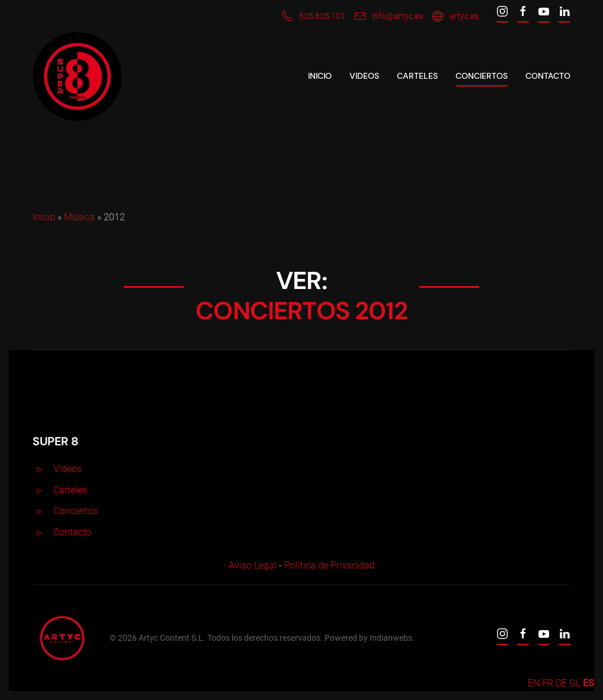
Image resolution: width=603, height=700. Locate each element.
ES (588, 683)
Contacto (548, 76)
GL (575, 683)
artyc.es (455, 16)
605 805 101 (313, 16)
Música (79, 217)
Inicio (320, 76)
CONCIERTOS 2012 (301, 311)
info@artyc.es (389, 16)
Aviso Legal (251, 565)
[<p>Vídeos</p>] (37, 469)
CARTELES (417, 76)
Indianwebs (390, 638)
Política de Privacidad (328, 565)
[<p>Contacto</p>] (37, 532)
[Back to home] (77, 76)
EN (534, 683)
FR (548, 683)
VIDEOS (364, 76)
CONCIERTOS (482, 76)
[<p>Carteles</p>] (37, 490)
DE (561, 683)
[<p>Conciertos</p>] (37, 511)
